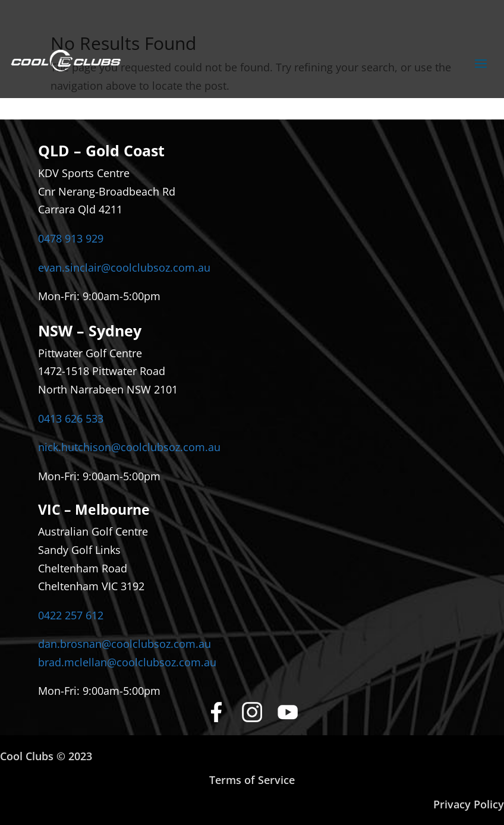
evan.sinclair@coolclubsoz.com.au (124, 267)
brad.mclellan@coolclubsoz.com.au (127, 662)
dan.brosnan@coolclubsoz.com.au (125, 644)
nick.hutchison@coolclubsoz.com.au (129, 447)
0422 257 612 (71, 615)
